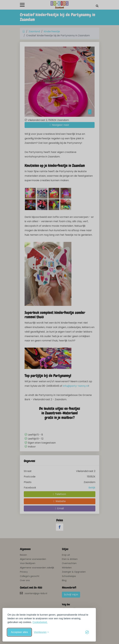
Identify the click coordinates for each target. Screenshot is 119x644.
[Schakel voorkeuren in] (41, 632)
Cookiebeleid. (40, 622)
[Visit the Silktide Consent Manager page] (87, 632)
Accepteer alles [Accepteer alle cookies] (19, 632)
